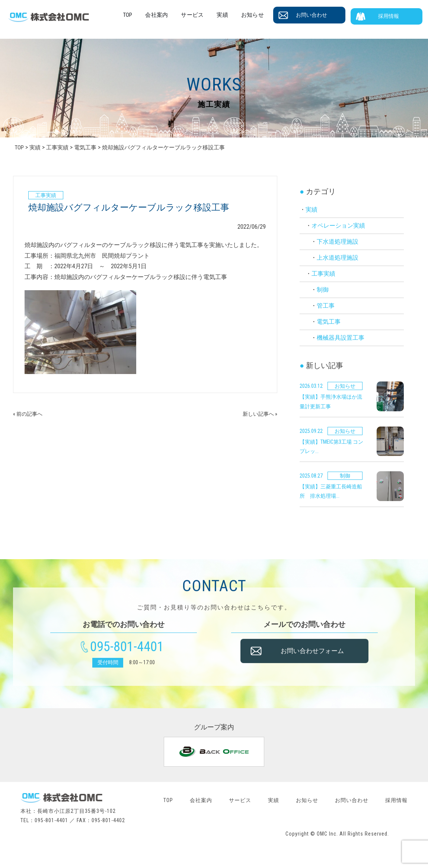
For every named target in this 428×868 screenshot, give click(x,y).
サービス (210, 15)
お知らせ (264, 15)
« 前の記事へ (30, 414)
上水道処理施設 (338, 258)
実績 (237, 15)
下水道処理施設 (338, 242)
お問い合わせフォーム (317, 657)
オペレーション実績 (338, 226)
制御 (323, 290)
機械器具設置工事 (341, 338)
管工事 (326, 306)
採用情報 (393, 15)
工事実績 (323, 274)
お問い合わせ (320, 15)
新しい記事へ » (257, 414)
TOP (151, 15)
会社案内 (178, 15)
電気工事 (329, 322)
